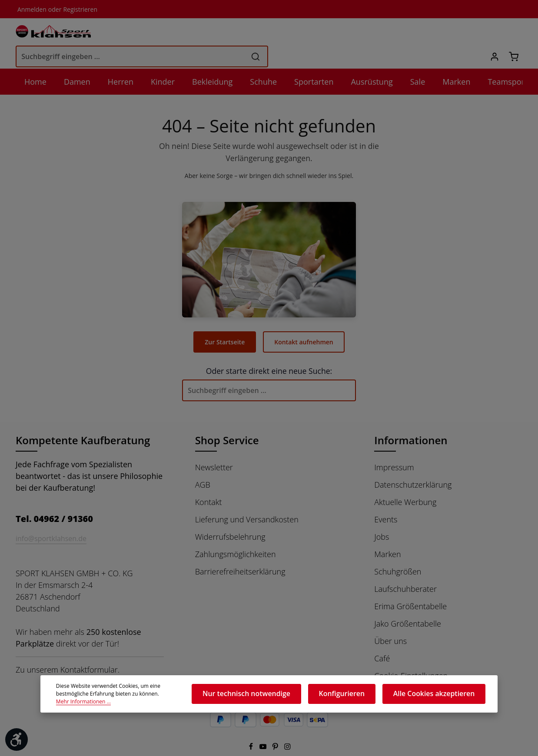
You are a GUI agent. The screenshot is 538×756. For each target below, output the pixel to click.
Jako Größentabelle (408, 604)
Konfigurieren (359, 696)
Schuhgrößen (398, 551)
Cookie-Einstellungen (411, 656)
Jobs (382, 517)
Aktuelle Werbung (405, 482)
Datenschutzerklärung (412, 465)
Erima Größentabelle (410, 586)
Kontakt (208, 482)
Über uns (390, 621)
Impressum (394, 447)
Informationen (409, 420)
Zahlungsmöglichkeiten (235, 534)
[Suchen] (383, 33)
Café (382, 638)
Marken (387, 534)
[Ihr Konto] (493, 34)
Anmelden (31, 9)
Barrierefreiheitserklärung (239, 551)
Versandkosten (332, 749)
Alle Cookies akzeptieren (440, 696)
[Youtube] (264, 728)
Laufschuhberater (405, 569)
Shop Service (228, 420)
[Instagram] (287, 728)
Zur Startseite (226, 322)
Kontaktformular (87, 650)
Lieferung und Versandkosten (246, 499)
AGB (203, 465)
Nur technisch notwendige (276, 696)
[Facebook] (251, 728)
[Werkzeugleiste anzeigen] (17, 739)
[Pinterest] (276, 728)
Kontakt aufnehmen (304, 322)
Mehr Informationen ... (148, 700)
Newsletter (214, 447)
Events (386, 499)
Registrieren (77, 9)
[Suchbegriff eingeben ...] (258, 33)
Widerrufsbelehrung (229, 517)
